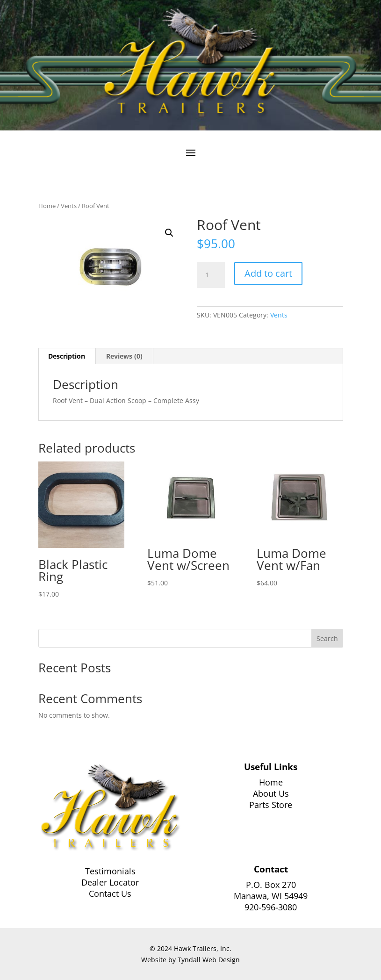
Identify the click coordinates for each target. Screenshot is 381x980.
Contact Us (110, 894)
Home (47, 206)
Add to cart (268, 273)
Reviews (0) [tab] (124, 356)
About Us (271, 793)
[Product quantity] (211, 275)
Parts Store (271, 805)
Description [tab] (67, 356)
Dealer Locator (110, 882)
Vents (69, 206)
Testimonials (110, 871)
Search (327, 638)
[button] (169, 233)
